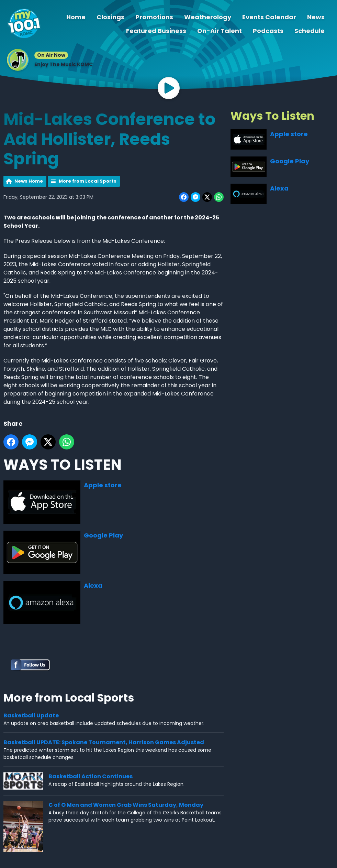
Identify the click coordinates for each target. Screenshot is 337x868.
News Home (29, 181)
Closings (110, 17)
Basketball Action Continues (91, 776)
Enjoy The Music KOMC (64, 64)
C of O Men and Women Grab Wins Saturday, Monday (126, 805)
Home (76, 17)
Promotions (154, 17)
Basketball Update (31, 715)
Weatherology (208, 17)
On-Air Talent (220, 31)
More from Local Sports (88, 181)
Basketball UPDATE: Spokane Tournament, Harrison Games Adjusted (104, 742)
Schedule (310, 31)
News (316, 17)
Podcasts (268, 31)
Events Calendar (269, 17)
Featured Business (156, 31)
